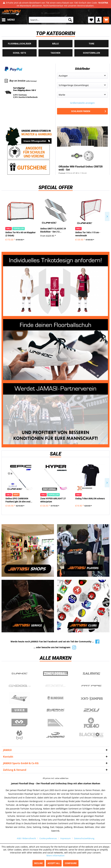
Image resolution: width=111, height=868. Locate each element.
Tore (92, 44)
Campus (91, 698)
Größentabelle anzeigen (82, 103)
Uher (20, 710)
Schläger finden (89, 111)
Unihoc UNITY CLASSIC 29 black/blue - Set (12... (53, 230)
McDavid (20, 723)
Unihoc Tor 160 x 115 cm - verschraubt (88, 234)
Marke (62, 95)
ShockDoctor (56, 723)
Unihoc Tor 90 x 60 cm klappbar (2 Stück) (20, 234)
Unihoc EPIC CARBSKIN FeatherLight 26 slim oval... (19, 500)
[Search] (70, 20)
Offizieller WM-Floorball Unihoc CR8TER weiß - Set (81, 168)
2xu (91, 710)
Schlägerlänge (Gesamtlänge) (74, 85)
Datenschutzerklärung (84, 838)
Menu (8, 19)
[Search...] (51, 20)
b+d (20, 735)
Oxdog (20, 686)
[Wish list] (91, 20)
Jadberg (56, 735)
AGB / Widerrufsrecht (26, 838)
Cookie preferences (48, 838)
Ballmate (20, 698)
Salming (91, 674)
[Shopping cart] (106, 20)
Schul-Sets (19, 53)
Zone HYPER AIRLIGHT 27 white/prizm (53, 500)
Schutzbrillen (91, 53)
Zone (56, 674)
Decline (38, 863)
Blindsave (56, 698)
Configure (71, 863)
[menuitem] (8, 20)
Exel (56, 686)
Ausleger (63, 76)
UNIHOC (20, 674)
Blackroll (91, 735)
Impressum (65, 838)
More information (55, 855)
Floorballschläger (20, 44)
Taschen (55, 53)
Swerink (56, 710)
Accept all (54, 863)
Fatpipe (91, 686)
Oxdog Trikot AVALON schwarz (90, 499)
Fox (91, 723)
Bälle (55, 44)
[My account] (99, 20)
